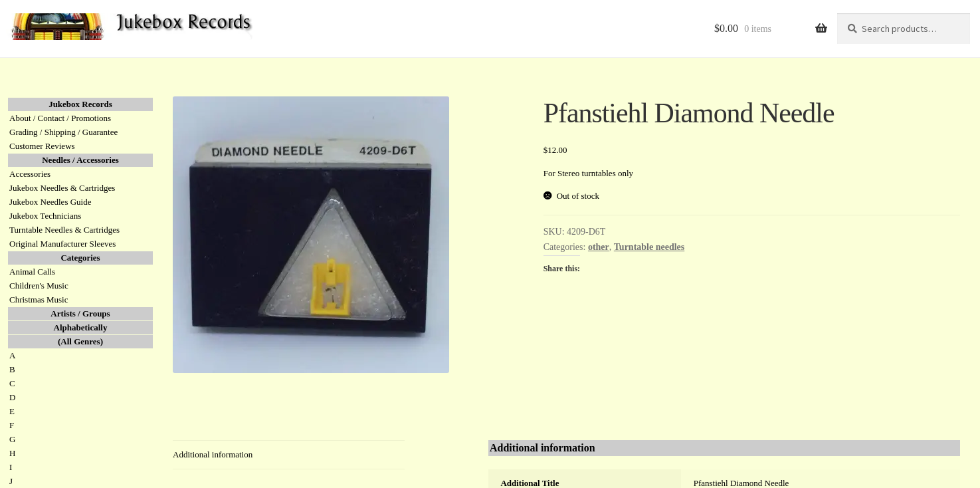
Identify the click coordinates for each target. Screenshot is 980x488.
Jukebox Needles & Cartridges (62, 188)
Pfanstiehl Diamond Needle (741, 483)
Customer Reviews (42, 146)
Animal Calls (32, 272)
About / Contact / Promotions (60, 118)
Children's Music (39, 286)
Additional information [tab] (213, 454)
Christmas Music (39, 300)
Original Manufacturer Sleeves (62, 244)
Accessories (30, 174)
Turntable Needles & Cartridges (64, 230)
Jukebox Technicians (45, 216)
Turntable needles (649, 247)
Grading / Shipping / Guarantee (63, 132)
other (599, 247)
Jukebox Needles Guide (50, 202)
